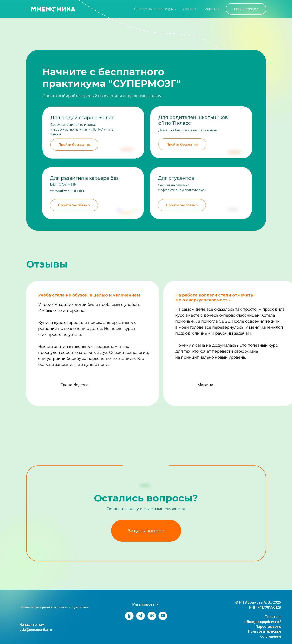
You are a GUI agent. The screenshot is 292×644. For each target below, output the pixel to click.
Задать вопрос (146, 531)
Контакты (211, 9)
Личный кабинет (246, 9)
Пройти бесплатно (182, 205)
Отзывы (189, 9)
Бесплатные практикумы (155, 9)
